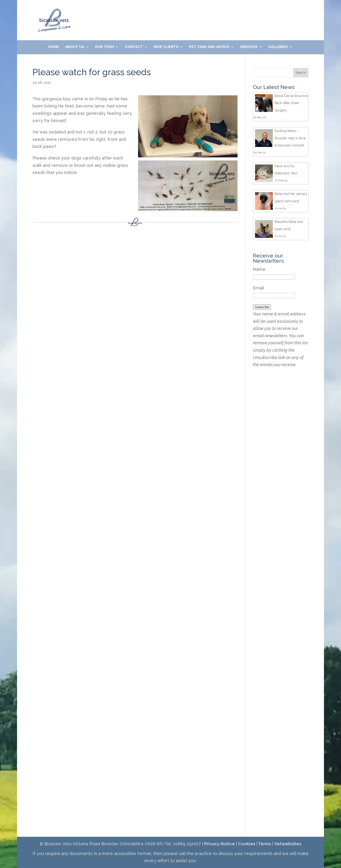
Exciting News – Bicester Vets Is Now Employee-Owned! (290, 138)
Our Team (104, 47)
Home (54, 47)
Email (258, 288)
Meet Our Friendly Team (242, 12)
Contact (134, 47)
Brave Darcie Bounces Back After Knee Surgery (292, 103)
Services (249, 47)
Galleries (278, 47)
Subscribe (262, 307)
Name (259, 269)
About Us (75, 47)
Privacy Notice (219, 844)
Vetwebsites (288, 844)
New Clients (166, 47)
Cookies (246, 844)
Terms (264, 844)
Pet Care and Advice (209, 47)
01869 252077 (135, 12)
